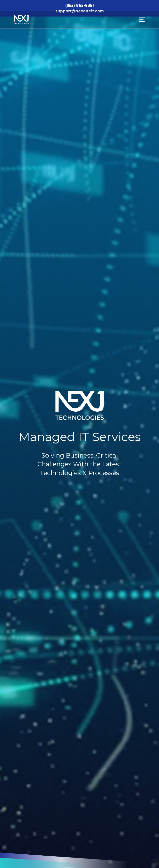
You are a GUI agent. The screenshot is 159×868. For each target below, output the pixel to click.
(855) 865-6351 (80, 5)
